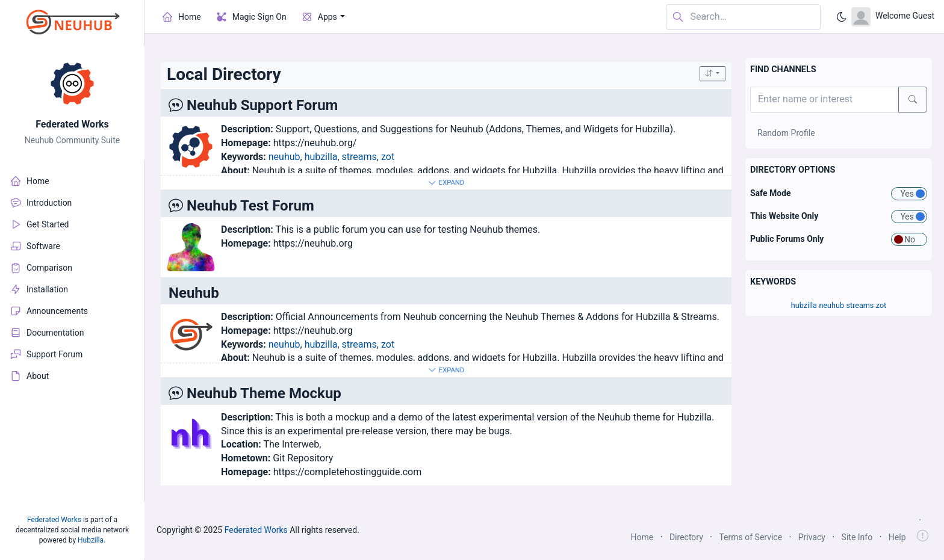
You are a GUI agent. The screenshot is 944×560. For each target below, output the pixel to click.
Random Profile (786, 133)
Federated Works (72, 124)
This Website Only (784, 216)
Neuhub (194, 293)
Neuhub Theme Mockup (264, 393)
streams (359, 157)
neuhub (284, 157)
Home (642, 537)
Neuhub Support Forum (262, 105)
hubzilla (321, 157)
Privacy (812, 537)
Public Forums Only (787, 239)
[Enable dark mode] (842, 17)
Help (897, 537)
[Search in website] (743, 17)
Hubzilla (91, 540)
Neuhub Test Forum (250, 206)
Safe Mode (771, 193)
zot (388, 157)
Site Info (857, 537)
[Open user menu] (893, 17)
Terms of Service (750, 537)
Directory (686, 537)
